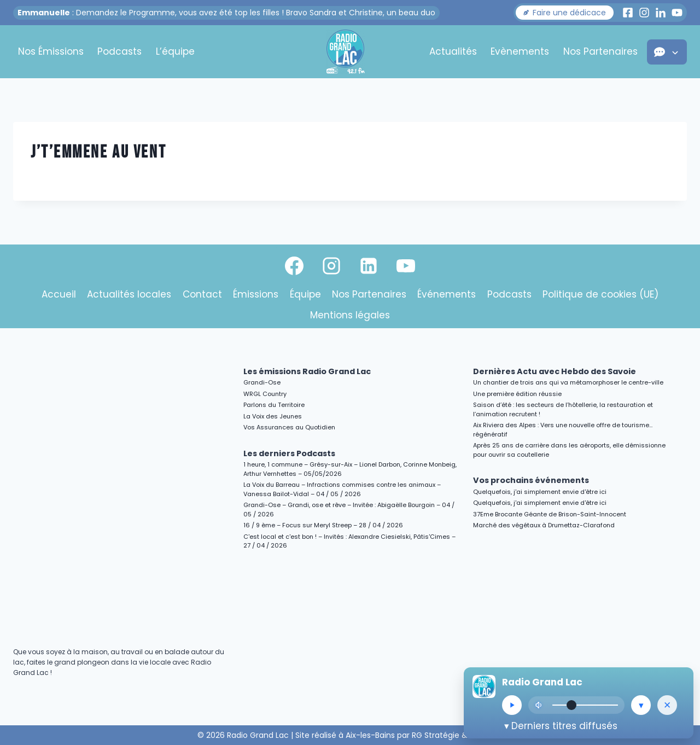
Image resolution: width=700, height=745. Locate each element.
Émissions (256, 294)
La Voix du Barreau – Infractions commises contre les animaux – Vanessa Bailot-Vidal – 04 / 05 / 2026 (342, 489)
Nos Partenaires (600, 51)
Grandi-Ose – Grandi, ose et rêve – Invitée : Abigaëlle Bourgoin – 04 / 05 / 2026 (349, 510)
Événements (447, 294)
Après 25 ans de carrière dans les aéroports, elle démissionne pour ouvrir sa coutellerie (569, 450)
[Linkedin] (369, 266)
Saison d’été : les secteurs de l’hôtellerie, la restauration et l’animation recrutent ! (563, 409)
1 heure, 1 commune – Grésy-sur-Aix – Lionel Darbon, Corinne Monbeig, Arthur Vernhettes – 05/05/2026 (350, 469)
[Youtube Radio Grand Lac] (677, 13)
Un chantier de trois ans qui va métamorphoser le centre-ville (568, 382)
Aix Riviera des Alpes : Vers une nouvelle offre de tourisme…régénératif (563, 430)
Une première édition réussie (517, 394)
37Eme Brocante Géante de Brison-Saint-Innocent (550, 514)
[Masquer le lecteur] (667, 705)
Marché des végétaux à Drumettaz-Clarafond (544, 525)
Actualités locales (129, 294)
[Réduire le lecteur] (641, 705)
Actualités (453, 51)
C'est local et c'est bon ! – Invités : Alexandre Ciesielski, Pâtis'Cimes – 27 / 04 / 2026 (349, 541)
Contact (202, 294)
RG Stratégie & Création (457, 735)
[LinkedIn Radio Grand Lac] (661, 13)
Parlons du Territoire (274, 405)
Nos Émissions (51, 51)
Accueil (59, 294)
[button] (565, 13)
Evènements (520, 51)
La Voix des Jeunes (273, 416)
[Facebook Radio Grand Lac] (628, 13)
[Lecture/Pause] (512, 705)
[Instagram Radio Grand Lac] (644, 13)
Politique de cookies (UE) (600, 294)
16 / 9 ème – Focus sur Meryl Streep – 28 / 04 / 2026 (323, 525)
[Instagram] (331, 266)
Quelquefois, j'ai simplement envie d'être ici (540, 492)
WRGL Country (265, 394)
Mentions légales (350, 315)
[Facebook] (294, 266)
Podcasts (119, 51)
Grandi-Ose (262, 382)
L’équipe (175, 51)
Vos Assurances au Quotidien (289, 427)
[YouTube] (406, 266)
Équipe (305, 294)
